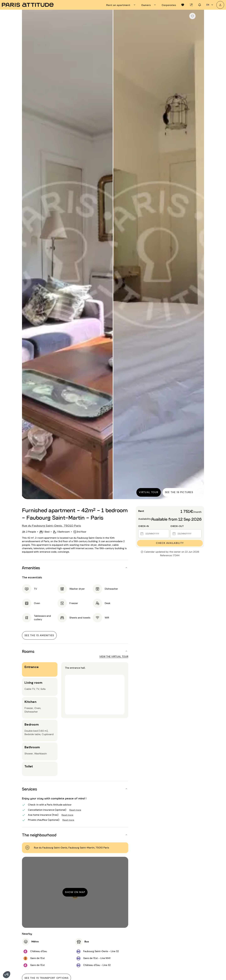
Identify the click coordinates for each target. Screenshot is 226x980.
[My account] (220, 5)
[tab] (121, 5)
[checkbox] (192, 16)
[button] (7, 975)
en (210, 5)
